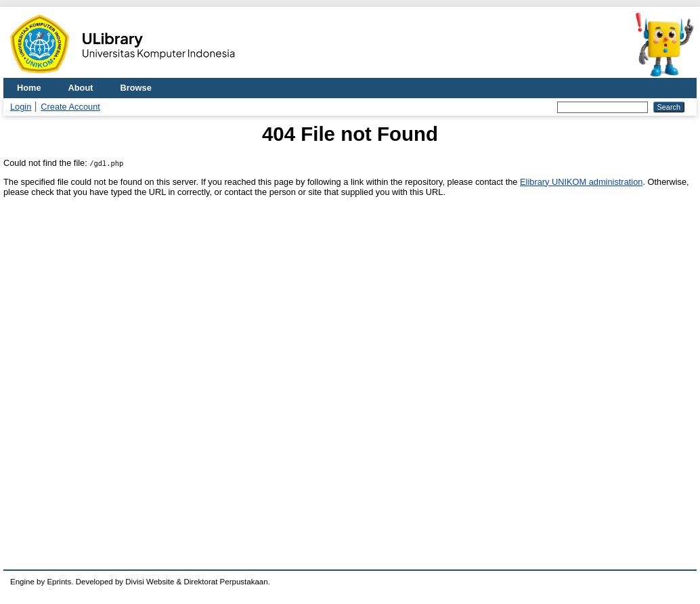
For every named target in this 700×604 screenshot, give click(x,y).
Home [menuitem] (29, 88)
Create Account (70, 107)
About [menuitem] (81, 88)
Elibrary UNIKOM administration (581, 182)
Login (21, 107)
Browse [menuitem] (136, 88)
